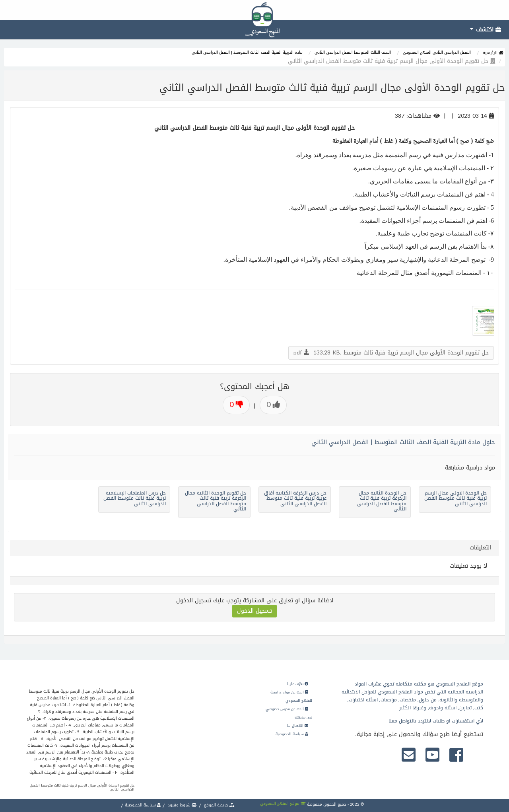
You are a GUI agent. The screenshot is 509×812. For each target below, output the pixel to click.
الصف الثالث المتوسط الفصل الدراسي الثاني (353, 52)
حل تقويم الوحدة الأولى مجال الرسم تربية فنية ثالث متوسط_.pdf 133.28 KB (391, 353)
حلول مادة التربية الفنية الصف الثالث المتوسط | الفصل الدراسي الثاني (403, 442)
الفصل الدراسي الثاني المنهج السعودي (437, 52)
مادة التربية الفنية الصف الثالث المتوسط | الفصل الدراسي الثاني (247, 52)
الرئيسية (493, 53)
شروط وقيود (182, 805)
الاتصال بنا (298, 726)
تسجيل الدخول (254, 611)
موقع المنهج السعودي (283, 803)
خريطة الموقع (219, 805)
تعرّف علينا (298, 684)
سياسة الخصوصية (292, 734)
